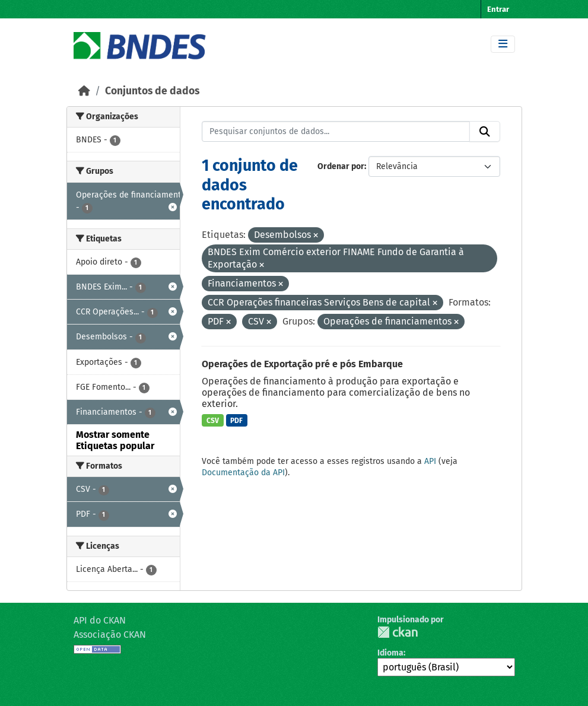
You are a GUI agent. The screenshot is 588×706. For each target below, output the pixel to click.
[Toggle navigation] (503, 44)
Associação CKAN (110, 635)
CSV (213, 421)
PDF (236, 421)
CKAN (398, 632)
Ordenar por (341, 166)
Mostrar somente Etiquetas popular (115, 440)
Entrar (498, 9)
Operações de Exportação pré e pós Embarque (302, 364)
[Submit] (485, 132)
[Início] (84, 91)
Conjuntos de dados (152, 91)
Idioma (390, 653)
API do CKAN (100, 620)
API (430, 461)
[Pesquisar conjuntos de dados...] (336, 132)
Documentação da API (243, 473)
